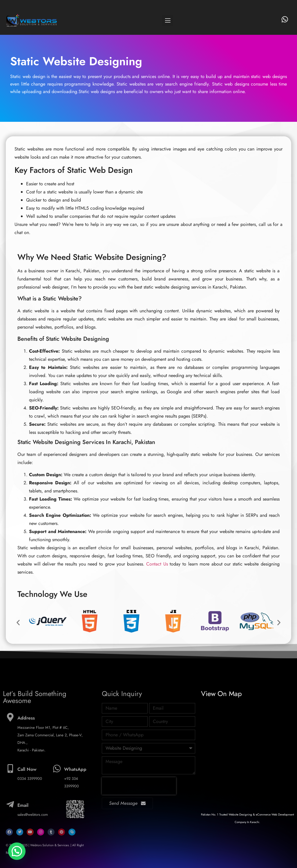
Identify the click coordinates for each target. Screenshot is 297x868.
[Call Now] (10, 769)
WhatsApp (75, 769)
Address (26, 718)
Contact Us (157, 564)
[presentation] (139, 786)
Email (23, 805)
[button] (168, 20)
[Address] (10, 717)
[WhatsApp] (57, 769)
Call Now (27, 769)
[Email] (10, 804)
